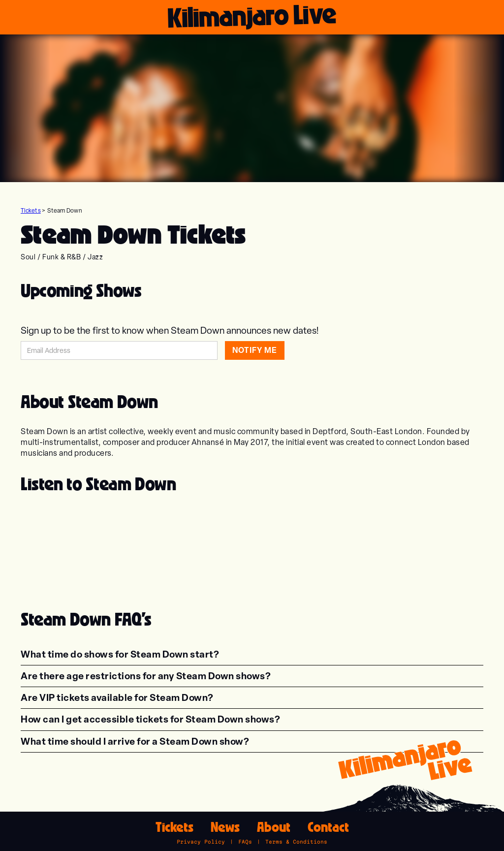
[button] (120, 654)
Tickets (31, 211)
